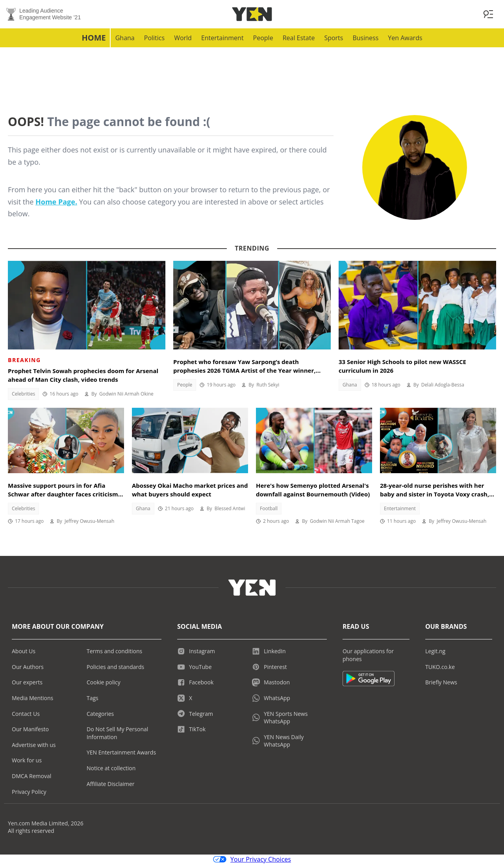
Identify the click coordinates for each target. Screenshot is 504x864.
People (263, 38)
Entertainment (222, 38)
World (183, 38)
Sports (334, 38)
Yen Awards (405, 38)
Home (94, 38)
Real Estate (299, 38)
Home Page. (56, 202)
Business (365, 38)
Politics (154, 38)
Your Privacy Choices (252, 859)
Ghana (125, 38)
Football (269, 508)
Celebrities (23, 394)
